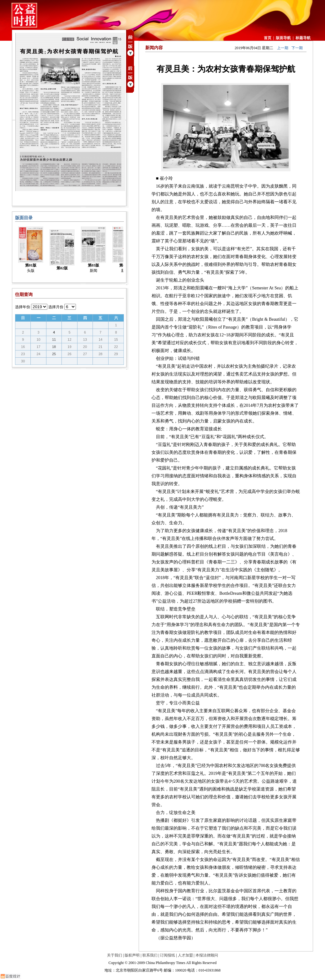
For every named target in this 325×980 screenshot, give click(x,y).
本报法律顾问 (207, 955)
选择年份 (23, 307)
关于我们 (115, 955)
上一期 (283, 48)
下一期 (297, 48)
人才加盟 (185, 955)
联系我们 (150, 955)
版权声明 (132, 955)
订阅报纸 (168, 955)
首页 (268, 38)
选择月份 (56, 307)
